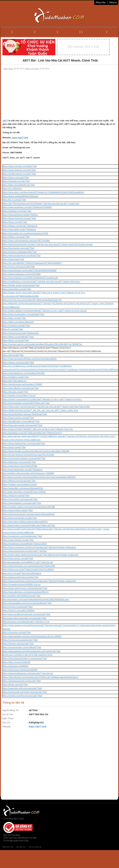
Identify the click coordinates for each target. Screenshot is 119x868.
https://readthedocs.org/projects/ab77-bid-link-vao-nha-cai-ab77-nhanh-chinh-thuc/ (41, 282)
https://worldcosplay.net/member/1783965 (22, 384)
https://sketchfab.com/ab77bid (17, 289)
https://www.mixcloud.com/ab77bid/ (19, 218)
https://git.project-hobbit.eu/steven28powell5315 (25, 522)
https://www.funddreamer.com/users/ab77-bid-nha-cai (28, 673)
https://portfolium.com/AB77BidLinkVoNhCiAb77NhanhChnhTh (32, 433)
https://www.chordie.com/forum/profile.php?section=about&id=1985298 (36, 451)
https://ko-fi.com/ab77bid (14, 200)
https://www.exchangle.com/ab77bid (20, 518)
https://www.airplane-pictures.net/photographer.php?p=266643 (32, 636)
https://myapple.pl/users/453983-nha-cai (22, 584)
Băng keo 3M (8, 847)
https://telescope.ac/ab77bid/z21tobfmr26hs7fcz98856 (28, 570)
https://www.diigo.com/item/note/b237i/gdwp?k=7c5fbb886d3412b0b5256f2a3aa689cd (43, 192)
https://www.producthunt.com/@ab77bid (22, 255)
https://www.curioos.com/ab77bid (18, 418)
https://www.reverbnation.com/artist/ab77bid (23, 314)
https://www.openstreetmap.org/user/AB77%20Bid (26, 241)
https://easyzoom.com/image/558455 (20, 670)
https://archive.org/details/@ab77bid (20, 252)
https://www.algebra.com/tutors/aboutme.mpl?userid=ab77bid (32, 651)
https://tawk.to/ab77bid (13, 259)
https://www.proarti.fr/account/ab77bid (21, 577)
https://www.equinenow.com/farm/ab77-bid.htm (25, 551)
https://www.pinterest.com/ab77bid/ (19, 170)
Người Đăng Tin (11, 710)
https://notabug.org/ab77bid (16, 377)
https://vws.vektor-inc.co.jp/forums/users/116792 (25, 233)
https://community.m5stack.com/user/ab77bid (24, 458)
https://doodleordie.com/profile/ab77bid (21, 422)
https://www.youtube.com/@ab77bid (20, 166)
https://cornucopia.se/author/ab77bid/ (20, 640)
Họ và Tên (8, 714)
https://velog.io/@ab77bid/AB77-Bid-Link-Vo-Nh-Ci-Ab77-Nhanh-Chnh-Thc (38, 429)
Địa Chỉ (6, 723)
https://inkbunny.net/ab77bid (16, 496)
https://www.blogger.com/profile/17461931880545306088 (30, 270)
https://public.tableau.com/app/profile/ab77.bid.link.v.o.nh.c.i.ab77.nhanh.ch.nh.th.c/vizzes (45, 311)
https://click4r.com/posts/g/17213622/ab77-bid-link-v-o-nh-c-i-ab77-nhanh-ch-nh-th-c (42, 399)
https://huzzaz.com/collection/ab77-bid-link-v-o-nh (26, 622)
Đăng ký (113, 2)
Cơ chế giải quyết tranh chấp (16, 841)
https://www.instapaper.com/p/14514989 (22, 274)
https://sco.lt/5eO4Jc (12, 189)
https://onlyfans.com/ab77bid (16, 326)
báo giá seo (21, 847)
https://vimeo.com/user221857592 (19, 267)
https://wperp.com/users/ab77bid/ (18, 362)
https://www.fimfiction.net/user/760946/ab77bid (25, 414)
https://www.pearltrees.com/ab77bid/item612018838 (27, 207)
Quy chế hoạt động (12, 835)
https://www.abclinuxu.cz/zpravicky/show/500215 (26, 592)
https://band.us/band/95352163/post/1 (21, 196)
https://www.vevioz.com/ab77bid (18, 559)
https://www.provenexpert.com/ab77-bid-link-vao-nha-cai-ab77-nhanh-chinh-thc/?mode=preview (48, 244)
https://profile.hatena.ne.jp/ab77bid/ (19, 174)
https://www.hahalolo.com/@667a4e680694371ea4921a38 (30, 278)
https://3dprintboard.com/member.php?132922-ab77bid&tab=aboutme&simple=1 (41, 677)
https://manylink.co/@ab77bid (17, 633)
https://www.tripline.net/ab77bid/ (18, 510)
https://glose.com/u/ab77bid (16, 178)
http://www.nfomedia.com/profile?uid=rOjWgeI (24, 492)
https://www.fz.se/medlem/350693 (19, 611)
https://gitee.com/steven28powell (18, 322)
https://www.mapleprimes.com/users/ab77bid (24, 444)
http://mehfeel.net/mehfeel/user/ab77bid (21, 596)
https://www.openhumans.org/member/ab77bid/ (25, 588)
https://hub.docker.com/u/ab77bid (18, 248)
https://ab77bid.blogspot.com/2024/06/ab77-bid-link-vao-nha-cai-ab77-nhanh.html (41, 203)
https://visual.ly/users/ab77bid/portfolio (21, 333)
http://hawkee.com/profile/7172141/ (19, 396)
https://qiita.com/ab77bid (14, 318)
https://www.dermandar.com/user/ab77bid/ (23, 425)
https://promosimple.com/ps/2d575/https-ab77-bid (26, 403)
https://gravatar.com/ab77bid (16, 181)
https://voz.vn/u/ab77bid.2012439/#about (22, 573)
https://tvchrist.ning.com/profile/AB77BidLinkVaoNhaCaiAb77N (32, 300)
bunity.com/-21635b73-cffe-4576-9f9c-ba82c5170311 (28, 655)
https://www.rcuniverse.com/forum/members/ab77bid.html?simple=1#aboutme (39, 547)
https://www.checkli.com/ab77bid (18, 540)
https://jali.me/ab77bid (13, 355)
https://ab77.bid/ (20, 138)
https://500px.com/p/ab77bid (16, 237)
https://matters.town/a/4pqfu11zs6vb (20, 484)
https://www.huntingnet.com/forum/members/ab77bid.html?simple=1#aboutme (39, 581)
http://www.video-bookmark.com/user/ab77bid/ (25, 618)
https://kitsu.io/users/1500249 (17, 662)
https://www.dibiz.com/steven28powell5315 (23, 488)
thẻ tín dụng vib (35, 847)
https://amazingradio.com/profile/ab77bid (22, 647)
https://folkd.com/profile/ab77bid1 (18, 337)
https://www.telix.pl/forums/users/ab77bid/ (22, 688)
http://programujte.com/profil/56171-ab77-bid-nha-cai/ (28, 562)
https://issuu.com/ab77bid (15, 222)
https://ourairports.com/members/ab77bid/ (22, 536)
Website (7, 727)
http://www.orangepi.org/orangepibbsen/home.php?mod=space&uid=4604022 (39, 477)
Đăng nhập (101, 2)
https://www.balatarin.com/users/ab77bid (22, 503)
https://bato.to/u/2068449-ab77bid (19, 185)
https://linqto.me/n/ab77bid (15, 685)
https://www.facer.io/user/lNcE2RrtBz (20, 466)
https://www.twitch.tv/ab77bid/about (19, 230)
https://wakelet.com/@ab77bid (17, 211)
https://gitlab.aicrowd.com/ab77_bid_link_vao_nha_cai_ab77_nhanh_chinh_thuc (40, 410)
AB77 (5, 121)
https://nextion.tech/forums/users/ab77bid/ (22, 696)
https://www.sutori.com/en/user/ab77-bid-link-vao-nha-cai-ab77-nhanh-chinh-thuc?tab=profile (46, 407)
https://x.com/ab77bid (13, 329)
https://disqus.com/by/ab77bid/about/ (20, 226)
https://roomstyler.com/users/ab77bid (20, 499)
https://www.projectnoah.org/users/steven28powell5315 (29, 514)
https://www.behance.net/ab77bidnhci (20, 215)
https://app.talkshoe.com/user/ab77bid (21, 388)
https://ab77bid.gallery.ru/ (15, 381)
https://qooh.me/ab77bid (14, 447)
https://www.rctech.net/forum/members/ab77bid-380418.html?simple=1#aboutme (41, 555)
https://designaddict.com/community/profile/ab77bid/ (27, 603)
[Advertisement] (59, 95)
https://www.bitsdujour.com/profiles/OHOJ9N (24, 373)
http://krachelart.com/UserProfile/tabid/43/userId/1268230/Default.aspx (36, 599)
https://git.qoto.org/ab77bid (15, 392)
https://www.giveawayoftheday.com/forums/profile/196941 (30, 359)
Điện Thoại (8, 718)
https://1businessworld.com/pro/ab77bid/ (22, 681)
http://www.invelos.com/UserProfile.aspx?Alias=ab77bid (29, 525)
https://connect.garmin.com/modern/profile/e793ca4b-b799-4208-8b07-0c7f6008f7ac (42, 344)
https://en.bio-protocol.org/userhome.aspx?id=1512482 (28, 455)
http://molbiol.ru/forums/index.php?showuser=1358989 (28, 473)
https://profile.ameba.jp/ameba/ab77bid (21, 285)
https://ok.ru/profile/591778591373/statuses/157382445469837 (32, 263)
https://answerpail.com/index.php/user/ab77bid (25, 692)
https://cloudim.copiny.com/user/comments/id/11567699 (29, 507)
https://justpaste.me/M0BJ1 (16, 666)
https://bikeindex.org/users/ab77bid (19, 462)
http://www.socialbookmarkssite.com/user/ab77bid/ (27, 614)
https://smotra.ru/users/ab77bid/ (18, 607)
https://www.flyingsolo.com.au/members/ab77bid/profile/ (29, 566)
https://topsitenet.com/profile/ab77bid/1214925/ (25, 544)
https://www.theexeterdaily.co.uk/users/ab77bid (25, 659)
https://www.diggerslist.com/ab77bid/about (23, 470)
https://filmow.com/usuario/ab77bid (19, 481)
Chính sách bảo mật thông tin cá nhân (20, 838)
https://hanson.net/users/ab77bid (18, 644)
